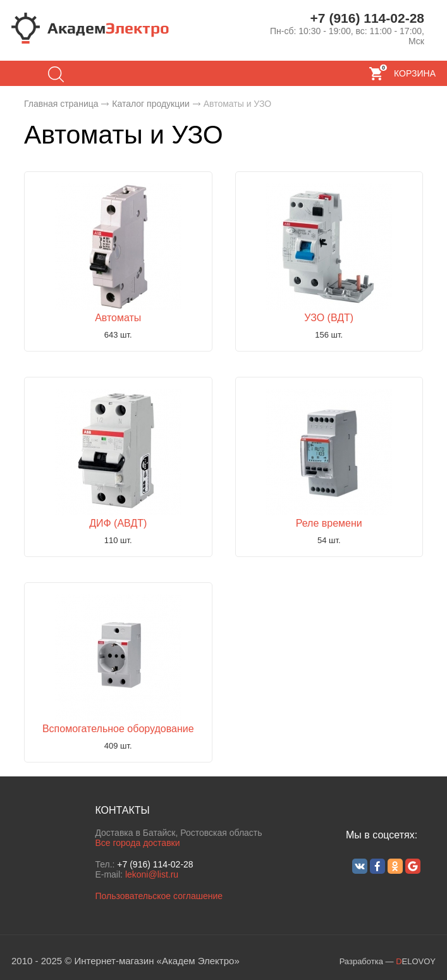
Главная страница (61, 104)
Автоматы (118, 318)
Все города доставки (137, 843)
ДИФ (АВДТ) (118, 523)
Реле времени (329, 523)
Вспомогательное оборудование (118, 729)
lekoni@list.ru (152, 874)
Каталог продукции (151, 104)
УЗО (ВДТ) (329, 318)
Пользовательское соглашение (159, 896)
